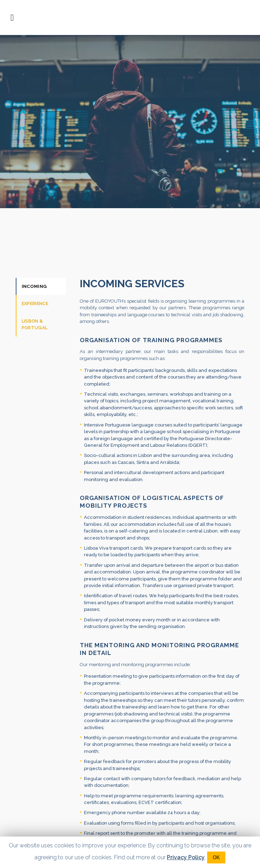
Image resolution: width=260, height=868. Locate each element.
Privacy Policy (186, 857)
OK (216, 858)
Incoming (34, 286)
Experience (35, 304)
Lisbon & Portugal (35, 324)
